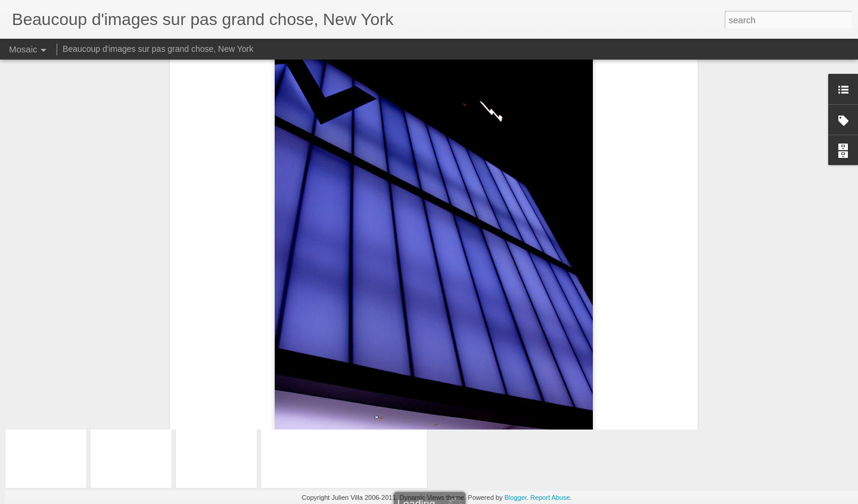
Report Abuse (550, 497)
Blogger (516, 497)
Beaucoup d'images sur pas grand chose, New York (158, 49)
